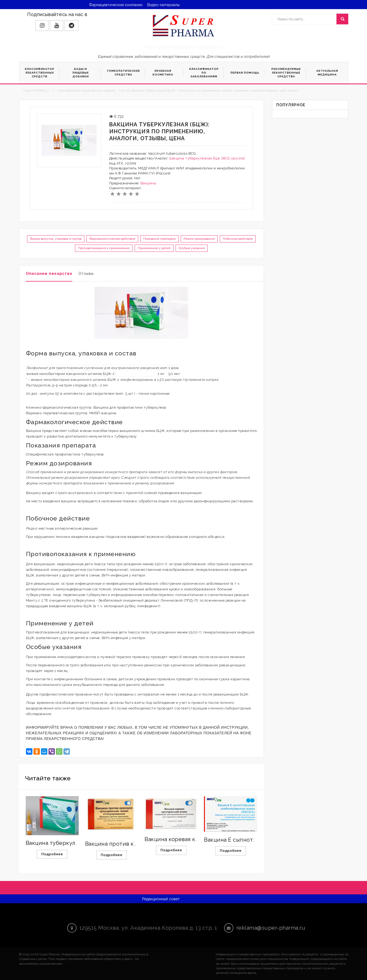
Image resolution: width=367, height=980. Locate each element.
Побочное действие (238, 239)
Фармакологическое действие (112, 239)
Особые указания (192, 248)
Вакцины (148, 183)
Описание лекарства (49, 274)
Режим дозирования (199, 239)
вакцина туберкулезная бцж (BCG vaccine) (207, 158)
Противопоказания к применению (104, 248)
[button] (42, 26)
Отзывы (86, 274)
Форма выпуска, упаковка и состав (56, 239)
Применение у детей (154, 248)
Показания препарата (159, 239)
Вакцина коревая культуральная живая (197, 839)
